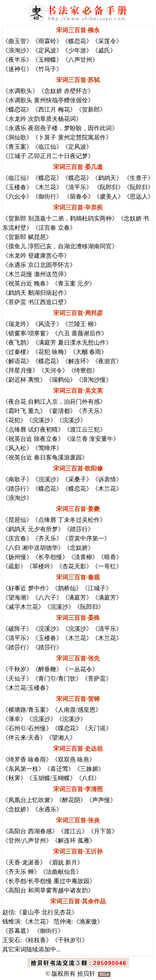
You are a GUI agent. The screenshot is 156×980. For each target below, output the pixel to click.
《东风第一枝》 (23, 769)
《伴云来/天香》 (24, 738)
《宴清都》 (61, 411)
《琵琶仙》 (17, 520)
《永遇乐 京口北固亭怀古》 (39, 265)
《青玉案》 (17, 147)
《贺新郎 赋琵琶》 (27, 237)
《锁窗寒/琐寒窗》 (27, 333)
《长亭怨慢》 (50, 557)
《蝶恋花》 (77, 41)
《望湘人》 (61, 738)
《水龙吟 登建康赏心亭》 (36, 256)
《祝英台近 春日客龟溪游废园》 (45, 457)
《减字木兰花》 (23, 607)
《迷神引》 (17, 69)
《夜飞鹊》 (17, 343)
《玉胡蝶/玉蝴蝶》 (51, 778)
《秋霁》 (14, 778)
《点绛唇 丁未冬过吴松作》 (69, 520)
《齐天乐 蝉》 (21, 872)
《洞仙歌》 (17, 137)
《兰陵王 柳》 (81, 324)
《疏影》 (14, 566)
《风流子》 (47, 324)
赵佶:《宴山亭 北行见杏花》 (40, 912)
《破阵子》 (17, 629)
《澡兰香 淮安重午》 (92, 439)
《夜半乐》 (17, 60)
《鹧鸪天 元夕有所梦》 (33, 529)
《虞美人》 (109, 197)
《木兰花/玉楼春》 (27, 688)
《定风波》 (47, 50)
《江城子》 (97, 588)
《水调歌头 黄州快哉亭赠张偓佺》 (48, 100)
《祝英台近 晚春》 (27, 284)
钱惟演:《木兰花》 (27, 922)
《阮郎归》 (108, 187)
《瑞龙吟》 (17, 324)
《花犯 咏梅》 (51, 352)
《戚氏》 (104, 50)
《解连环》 (77, 361)
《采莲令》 (107, 41)
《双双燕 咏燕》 (74, 760)
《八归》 (88, 778)
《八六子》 (47, 598)
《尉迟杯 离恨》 (24, 380)
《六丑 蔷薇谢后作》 (80, 333)
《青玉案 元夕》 (74, 284)
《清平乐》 (77, 187)
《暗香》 (110, 557)
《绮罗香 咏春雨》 (27, 760)
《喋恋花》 (67, 728)
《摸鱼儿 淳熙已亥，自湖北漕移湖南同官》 (60, 246)
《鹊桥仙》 (67, 588)
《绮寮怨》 (83, 370)
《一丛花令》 (80, 669)
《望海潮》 (17, 598)
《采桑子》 (77, 479)
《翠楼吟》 (41, 566)
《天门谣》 (97, 728)
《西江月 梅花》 (54, 110)
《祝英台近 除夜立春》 (33, 439)
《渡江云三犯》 (85, 430)
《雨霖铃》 (47, 41)
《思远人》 (139, 197)
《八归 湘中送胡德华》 (33, 548)
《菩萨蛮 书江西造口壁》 (36, 302)
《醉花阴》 (71, 800)
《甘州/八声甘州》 (27, 841)
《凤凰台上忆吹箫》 (29, 800)
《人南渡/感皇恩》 (77, 710)
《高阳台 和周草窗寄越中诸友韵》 (48, 890)
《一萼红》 (107, 566)
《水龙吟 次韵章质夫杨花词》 (42, 119)
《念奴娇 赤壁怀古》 (66, 91)
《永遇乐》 (47, 809)
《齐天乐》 (91, 411)
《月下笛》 (103, 831)
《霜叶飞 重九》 (24, 411)
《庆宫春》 (17, 538)
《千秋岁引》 (70, 940)
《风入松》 (17, 448)
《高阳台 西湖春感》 (30, 831)
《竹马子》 (47, 69)
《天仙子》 (17, 679)
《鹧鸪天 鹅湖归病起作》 (36, 293)
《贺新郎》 (91, 110)
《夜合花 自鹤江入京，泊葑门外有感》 (54, 402)
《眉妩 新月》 (65, 862)
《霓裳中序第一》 (86, 538)
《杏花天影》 (74, 566)
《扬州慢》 (17, 557)
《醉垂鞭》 (47, 669)
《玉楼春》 (17, 187)
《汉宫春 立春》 (54, 228)
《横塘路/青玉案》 (27, 710)
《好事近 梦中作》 (27, 588)
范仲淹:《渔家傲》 (78, 922)
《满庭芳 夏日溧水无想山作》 (72, 343)
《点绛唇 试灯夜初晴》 (33, 430)
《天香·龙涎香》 (24, 862)
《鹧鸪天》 (108, 178)
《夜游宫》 (107, 361)
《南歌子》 (17, 479)
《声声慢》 (101, 800)
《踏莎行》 (17, 489)
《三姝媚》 (89, 769)
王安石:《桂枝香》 (27, 940)
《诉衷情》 (107, 479)
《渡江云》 (73, 831)
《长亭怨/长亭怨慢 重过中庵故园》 (49, 881)
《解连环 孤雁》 (74, 841)
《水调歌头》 (20, 91)
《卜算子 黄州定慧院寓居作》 (72, 137)
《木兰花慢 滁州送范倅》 (36, 274)
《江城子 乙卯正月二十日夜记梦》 (48, 156)
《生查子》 (139, 178)
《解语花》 (17, 361)
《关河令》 (53, 370)
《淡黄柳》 (83, 557)
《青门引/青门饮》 (57, 679)
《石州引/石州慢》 (27, 728)
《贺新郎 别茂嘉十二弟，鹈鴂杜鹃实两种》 (60, 218)
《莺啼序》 (47, 448)
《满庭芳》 (77, 598)
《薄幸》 (14, 719)
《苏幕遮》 (17, 931)
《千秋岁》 (17, 669)
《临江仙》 (47, 147)
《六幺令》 (17, 197)
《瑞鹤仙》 (61, 380)
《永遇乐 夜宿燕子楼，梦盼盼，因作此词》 (60, 128)
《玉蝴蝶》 (47, 60)
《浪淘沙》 (17, 50)
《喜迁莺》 (59, 769)
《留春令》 (78, 197)
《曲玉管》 (17, 41)
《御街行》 (47, 197)
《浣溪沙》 (41, 420)
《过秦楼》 (17, 352)
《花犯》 (14, 420)
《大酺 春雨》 (89, 352)
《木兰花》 (47, 187)
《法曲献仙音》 (61, 872)
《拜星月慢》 (20, 370)
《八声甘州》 (80, 60)
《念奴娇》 (79, 548)
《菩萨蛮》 (97, 679)
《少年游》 (77, 50)
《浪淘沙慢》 (94, 380)
